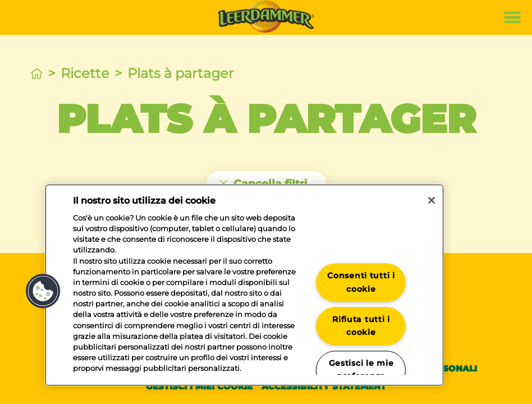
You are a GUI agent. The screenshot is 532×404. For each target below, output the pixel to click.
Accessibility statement (324, 386)
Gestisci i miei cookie (199, 386)
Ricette (85, 73)
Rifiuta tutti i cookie (361, 326)
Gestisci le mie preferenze (361, 369)
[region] (244, 285)
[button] (43, 291)
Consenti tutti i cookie (361, 283)
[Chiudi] (432, 200)
